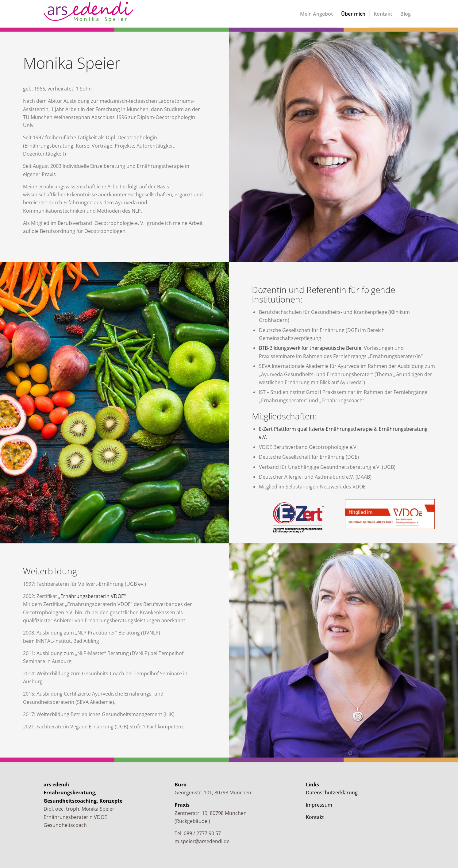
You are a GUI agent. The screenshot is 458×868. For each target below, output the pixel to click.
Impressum (319, 805)
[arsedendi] (90, 14)
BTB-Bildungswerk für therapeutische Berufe (310, 348)
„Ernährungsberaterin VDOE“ (92, 596)
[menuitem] (316, 14)
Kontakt (315, 817)
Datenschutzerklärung (332, 793)
